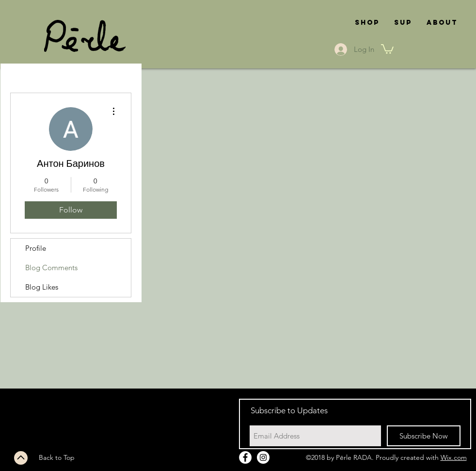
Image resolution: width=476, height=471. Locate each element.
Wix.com (454, 457)
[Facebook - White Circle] (245, 457)
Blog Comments (51, 268)
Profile (36, 248)
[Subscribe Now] (424, 436)
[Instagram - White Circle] (263, 457)
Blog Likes (42, 287)
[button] (387, 49)
